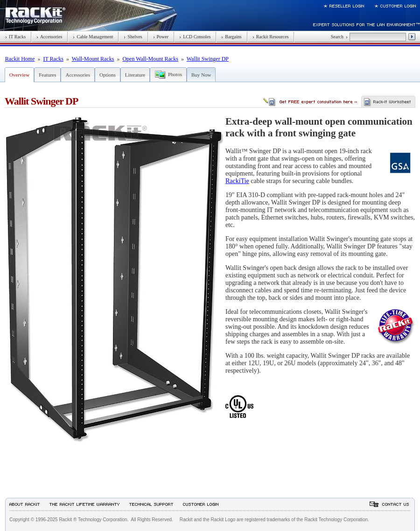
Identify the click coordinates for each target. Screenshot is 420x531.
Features (47, 75)
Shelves (133, 37)
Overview (19, 75)
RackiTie (237, 181)
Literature (135, 75)
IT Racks (15, 37)
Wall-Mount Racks (93, 59)
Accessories (49, 37)
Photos (175, 74)
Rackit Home (20, 59)
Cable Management (93, 37)
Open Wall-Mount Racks (150, 59)
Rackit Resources (271, 37)
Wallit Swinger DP (208, 59)
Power (161, 37)
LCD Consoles (195, 37)
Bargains (231, 37)
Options (108, 75)
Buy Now (201, 75)
